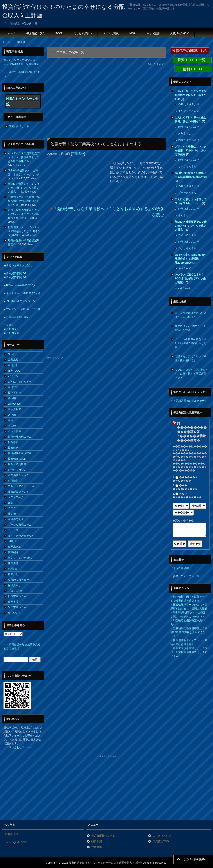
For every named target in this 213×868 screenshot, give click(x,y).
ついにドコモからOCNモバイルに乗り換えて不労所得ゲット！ (191, 374)
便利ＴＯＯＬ (193, 69)
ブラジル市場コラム (20, 525)
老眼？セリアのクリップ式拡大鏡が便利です (191, 358)
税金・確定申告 (17, 464)
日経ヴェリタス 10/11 (19, 266)
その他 (12, 426)
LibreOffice (14, 404)
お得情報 (13, 481)
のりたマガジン (83, 33)
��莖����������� (187, 495)
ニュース (13, 530)
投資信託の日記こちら (190, 51)
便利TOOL (14, 371)
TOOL (59, 33)
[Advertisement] (86, 96)
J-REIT (12, 541)
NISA (133, 33)
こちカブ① (13, 329)
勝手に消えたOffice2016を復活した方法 (190, 328)
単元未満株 (14, 547)
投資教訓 (13, 442)
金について (14, 613)
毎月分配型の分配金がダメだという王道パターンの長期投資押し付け (24, 214)
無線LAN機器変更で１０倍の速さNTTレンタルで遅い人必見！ (24, 188)
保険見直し (14, 585)
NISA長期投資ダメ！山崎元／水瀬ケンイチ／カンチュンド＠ (24, 174)
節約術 (12, 514)
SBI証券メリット (19, 126)
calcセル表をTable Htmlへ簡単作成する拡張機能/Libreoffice (191, 259)
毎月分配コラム (36, 33)
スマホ (12, 415)
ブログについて (17, 591)
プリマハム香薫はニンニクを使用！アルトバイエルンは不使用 (191, 150)
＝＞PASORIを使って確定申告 (22, 64)
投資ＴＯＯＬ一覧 (192, 60)
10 (186, 283)
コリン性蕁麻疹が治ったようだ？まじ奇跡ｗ (191, 315)
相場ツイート (16, 387)
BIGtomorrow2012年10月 (21, 285)
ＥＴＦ (12, 508)
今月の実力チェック (20, 580)
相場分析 (13, 365)
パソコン (13, 376)
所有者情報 (11, 834)
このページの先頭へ (195, 859)
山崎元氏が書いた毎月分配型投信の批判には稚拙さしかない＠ (24, 201)
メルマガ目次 (111, 33)
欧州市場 (13, 602)
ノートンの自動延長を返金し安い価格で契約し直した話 (191, 343)
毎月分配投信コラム (20, 437)
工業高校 (78, 154)
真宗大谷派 (14, 409)
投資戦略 (13, 448)
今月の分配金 (16, 519)
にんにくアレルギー (20, 382)
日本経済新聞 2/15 (17, 317)
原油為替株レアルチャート (191, 401)
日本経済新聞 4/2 (16, 277)
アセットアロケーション (22, 486)
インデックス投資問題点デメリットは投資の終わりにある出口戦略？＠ (24, 157)
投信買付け (14, 393)
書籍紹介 (13, 552)
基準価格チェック (18, 475)
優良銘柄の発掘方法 (20, 453)
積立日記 (13, 574)
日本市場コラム (17, 596)
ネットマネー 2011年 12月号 (23, 293)
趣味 (11, 503)
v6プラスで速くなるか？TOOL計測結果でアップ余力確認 (190, 279)
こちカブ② (13, 333)
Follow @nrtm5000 (16, 842)
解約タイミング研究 (20, 558)
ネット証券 (153, 33)
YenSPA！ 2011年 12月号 (23, 309)
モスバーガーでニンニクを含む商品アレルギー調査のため (191, 95)
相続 (11, 420)
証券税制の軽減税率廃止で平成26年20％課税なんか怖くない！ (189, 632)
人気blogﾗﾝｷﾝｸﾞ (180, 33)
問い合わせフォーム (21, 747)
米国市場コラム (17, 607)
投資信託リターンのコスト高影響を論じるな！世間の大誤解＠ (24, 231)
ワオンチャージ (190, 576)
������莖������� (185, 479)
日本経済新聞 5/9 (16, 273)
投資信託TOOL (17, 459)
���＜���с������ (185, 487)
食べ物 (12, 398)
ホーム (12, 33)
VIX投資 (13, 569)
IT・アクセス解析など (21, 536)
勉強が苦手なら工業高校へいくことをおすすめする (96, 144)
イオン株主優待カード (184, 568)
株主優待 (13, 563)
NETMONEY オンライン (21, 301)
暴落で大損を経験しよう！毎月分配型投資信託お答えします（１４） (189, 652)
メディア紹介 (16, 497)
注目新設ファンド (18, 492)
